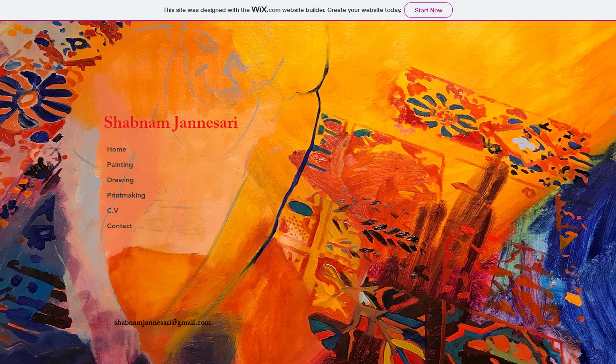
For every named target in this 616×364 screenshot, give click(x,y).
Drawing (120, 180)
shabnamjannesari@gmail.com (163, 324)
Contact (120, 226)
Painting (120, 165)
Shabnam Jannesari (171, 125)
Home (117, 149)
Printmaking (126, 195)
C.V (113, 211)
